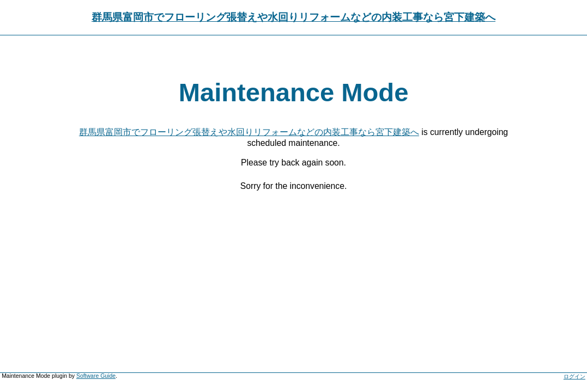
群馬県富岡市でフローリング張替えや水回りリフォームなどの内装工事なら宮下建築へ (293, 17)
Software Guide (96, 376)
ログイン (574, 376)
